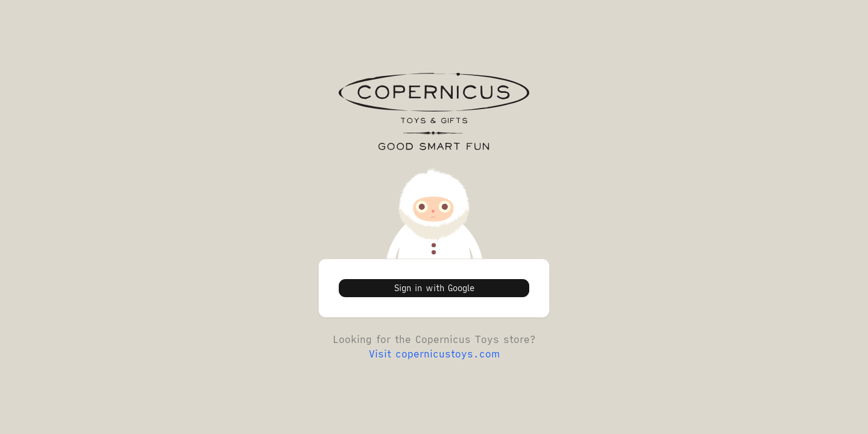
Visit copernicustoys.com (434, 354)
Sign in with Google (434, 288)
